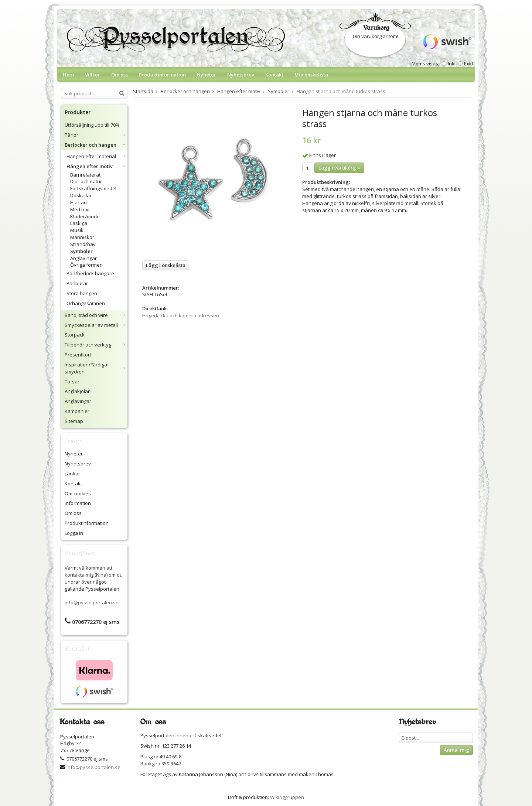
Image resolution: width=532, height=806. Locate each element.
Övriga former (86, 265)
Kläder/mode (85, 216)
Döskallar (81, 195)
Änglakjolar (77, 391)
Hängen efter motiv (97, 166)
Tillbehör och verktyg (96, 345)
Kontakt (274, 75)
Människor (82, 237)
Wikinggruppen (287, 797)
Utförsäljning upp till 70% (92, 125)
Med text (80, 209)
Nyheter (207, 75)
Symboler (81, 251)
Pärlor (96, 135)
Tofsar (72, 382)
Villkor (93, 75)
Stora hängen (82, 293)
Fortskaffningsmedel (93, 188)
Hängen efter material (97, 156)
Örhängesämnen (86, 303)
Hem (68, 75)
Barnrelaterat (85, 175)
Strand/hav (83, 244)
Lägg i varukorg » (339, 168)
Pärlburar (77, 283)
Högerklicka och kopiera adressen (181, 315)
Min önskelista (311, 75)
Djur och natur (86, 181)
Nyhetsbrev (241, 75)
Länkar (72, 474)
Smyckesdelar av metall (96, 325)
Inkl (452, 64)
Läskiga (79, 223)
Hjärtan (79, 202)
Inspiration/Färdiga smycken (96, 368)
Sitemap (74, 421)
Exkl (468, 64)
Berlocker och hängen (96, 145)
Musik (77, 230)
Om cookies (78, 493)
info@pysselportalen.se (92, 602)
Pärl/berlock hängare (90, 273)
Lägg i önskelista (166, 265)
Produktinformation (162, 75)
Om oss (120, 75)
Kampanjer (77, 411)
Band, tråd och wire (96, 315)
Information (78, 503)
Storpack (75, 335)
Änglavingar (83, 258)
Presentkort (78, 355)
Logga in (74, 533)
